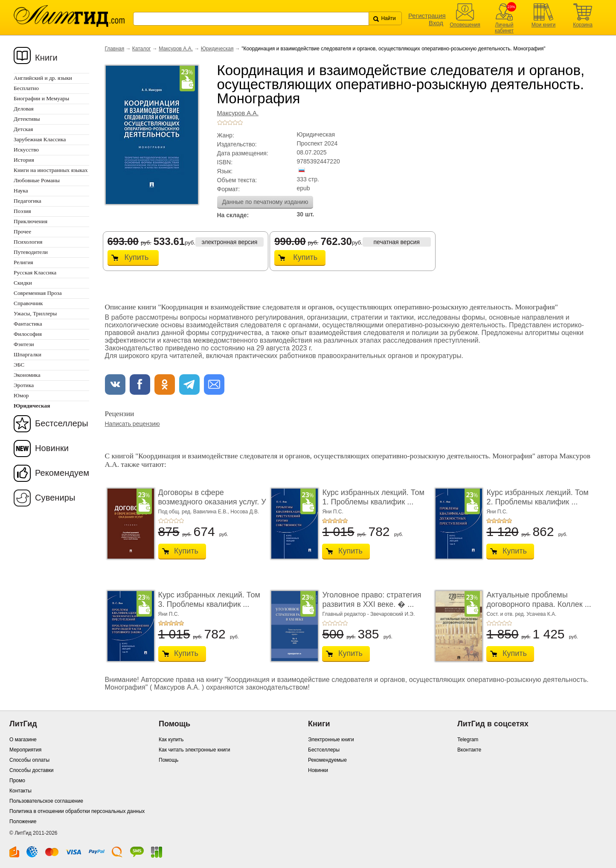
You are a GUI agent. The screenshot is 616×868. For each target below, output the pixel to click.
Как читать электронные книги (194, 750)
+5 (240, 122)
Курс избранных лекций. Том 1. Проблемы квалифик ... (373, 497)
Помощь (169, 760)
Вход (436, 23)
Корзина (583, 25)
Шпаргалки (28, 354)
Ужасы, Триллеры (35, 313)
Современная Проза (38, 293)
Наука (21, 191)
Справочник (28, 303)
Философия (28, 334)
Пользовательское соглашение (46, 801)
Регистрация (427, 16)
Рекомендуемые (327, 760)
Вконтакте (469, 750)
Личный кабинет (504, 28)
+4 (235, 122)
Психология (28, 242)
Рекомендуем (62, 473)
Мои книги (544, 25)
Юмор (21, 395)
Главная (115, 49)
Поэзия (22, 211)
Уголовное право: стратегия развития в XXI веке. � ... (372, 600)
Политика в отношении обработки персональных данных (77, 811)
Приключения (31, 221)
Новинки (52, 448)
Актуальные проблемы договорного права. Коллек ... (539, 600)
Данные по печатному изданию (265, 202)
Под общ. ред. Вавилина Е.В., (195, 512)
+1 (220, 122)
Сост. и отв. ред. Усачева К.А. (521, 614)
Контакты (20, 791)
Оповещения (465, 25)
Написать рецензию (132, 424)
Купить (137, 257)
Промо (17, 781)
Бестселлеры (62, 423)
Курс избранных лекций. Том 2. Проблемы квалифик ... (537, 497)
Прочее (22, 232)
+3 (230, 122)
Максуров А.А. (176, 49)
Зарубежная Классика (40, 139)
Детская (23, 129)
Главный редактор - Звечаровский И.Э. (368, 614)
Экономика (27, 375)
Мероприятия (25, 750)
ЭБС (19, 365)
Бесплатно (26, 88)
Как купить (171, 740)
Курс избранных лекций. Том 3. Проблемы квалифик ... (209, 600)
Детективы (27, 119)
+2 (225, 122)
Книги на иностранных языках (51, 170)
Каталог (142, 49)
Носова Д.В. (245, 512)
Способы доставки (32, 770)
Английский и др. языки (43, 78)
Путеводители (31, 252)
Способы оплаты (29, 760)
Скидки (23, 283)
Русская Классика (35, 272)
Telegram (468, 740)
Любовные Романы (37, 180)
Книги (46, 58)
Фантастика (28, 324)
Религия (23, 262)
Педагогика (28, 201)
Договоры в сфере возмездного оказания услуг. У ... (212, 502)
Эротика (24, 385)
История (24, 160)
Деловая (24, 109)
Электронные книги (331, 740)
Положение (23, 821)
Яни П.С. (333, 512)
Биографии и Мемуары (41, 98)
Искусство (26, 150)
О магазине (23, 740)
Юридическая (217, 49)
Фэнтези (24, 344)
